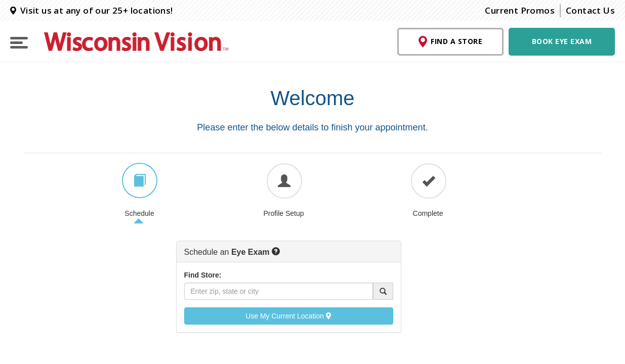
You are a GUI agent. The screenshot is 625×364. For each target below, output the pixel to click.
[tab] (140, 180)
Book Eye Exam (562, 41)
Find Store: (203, 275)
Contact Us (590, 10)
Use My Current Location (288, 316)
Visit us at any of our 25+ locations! (92, 11)
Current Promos (520, 10)
